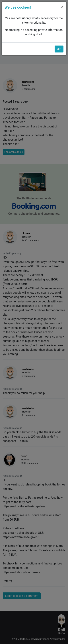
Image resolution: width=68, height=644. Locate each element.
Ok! (59, 49)
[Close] (62, 7)
